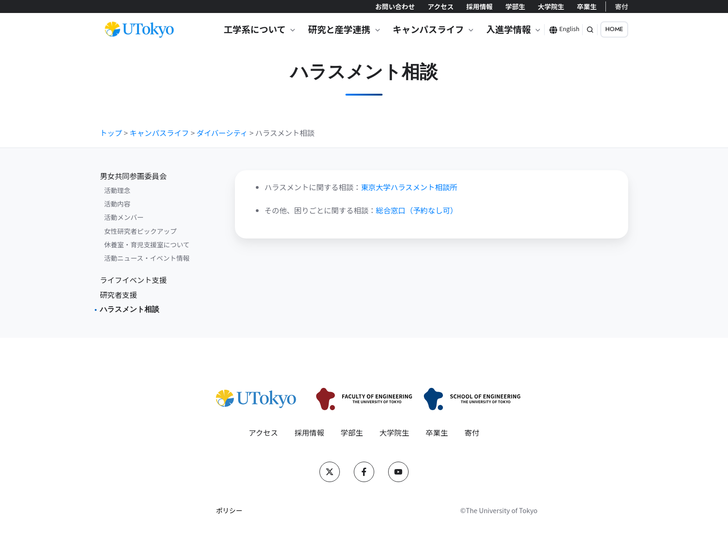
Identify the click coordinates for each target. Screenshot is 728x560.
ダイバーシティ (222, 133)
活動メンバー (124, 217)
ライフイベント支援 (133, 280)
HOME (614, 29)
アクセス (441, 6)
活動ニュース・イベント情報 (147, 258)
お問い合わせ (395, 6)
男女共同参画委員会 (133, 176)
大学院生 (551, 6)
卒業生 (587, 6)
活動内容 (117, 203)
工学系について (255, 29)
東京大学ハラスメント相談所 (409, 187)
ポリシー (229, 510)
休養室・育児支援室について (147, 244)
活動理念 (117, 190)
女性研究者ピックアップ (140, 231)
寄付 (622, 6)
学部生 (515, 6)
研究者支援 (118, 295)
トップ (111, 133)
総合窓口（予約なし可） (417, 210)
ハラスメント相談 (130, 309)
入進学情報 (508, 29)
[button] (590, 30)
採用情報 (479, 6)
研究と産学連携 (339, 29)
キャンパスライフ (429, 29)
